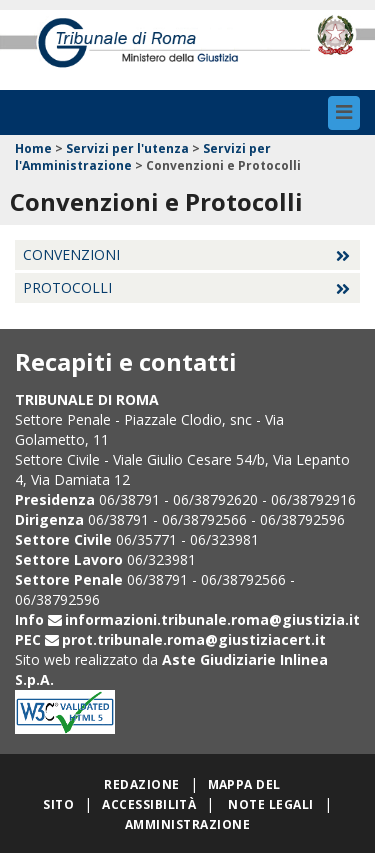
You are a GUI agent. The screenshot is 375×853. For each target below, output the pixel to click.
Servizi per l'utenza (127, 148)
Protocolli (67, 287)
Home (33, 148)
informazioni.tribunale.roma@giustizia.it (212, 619)
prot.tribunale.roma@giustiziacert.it (194, 639)
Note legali (270, 804)
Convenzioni (71, 254)
